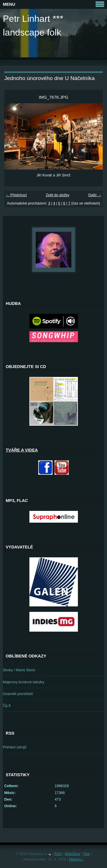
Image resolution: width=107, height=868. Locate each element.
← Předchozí (16, 195)
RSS (58, 854)
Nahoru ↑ (76, 859)
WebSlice (72, 854)
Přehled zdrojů (15, 747)
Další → (95, 195)
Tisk (86, 854)
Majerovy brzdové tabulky (24, 682)
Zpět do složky (57, 195)
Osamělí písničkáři (18, 694)
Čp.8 (7, 706)
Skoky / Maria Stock (19, 670)
